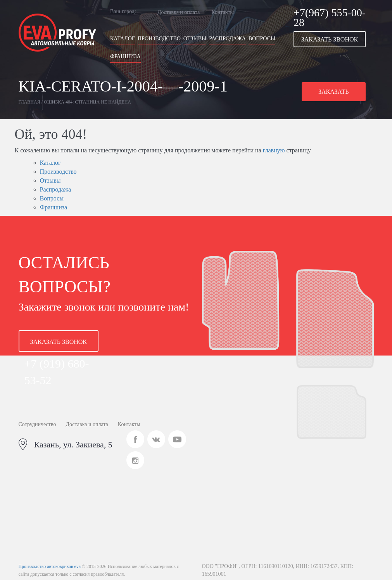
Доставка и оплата (179, 12)
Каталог (123, 39)
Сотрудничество (37, 424)
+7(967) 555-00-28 (330, 17)
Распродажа (227, 39)
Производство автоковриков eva (50, 566)
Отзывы (195, 39)
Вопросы (262, 39)
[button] (334, 39)
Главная (29, 102)
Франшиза (125, 56)
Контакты (223, 12)
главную (274, 150)
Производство (159, 39)
